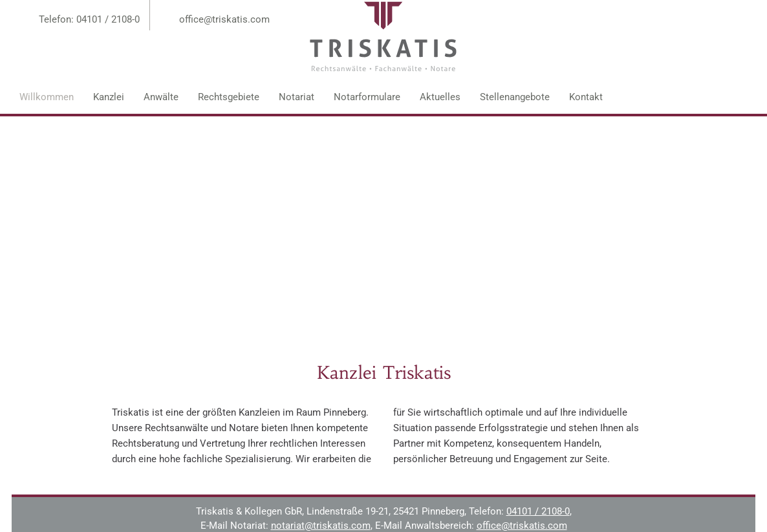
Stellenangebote (515, 97)
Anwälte (161, 97)
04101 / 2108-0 (538, 511)
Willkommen (47, 97)
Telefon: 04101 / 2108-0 (89, 19)
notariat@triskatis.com (321, 526)
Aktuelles (440, 97)
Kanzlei (109, 97)
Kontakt (586, 97)
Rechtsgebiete (229, 97)
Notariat (297, 97)
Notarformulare (367, 97)
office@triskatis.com (224, 19)
